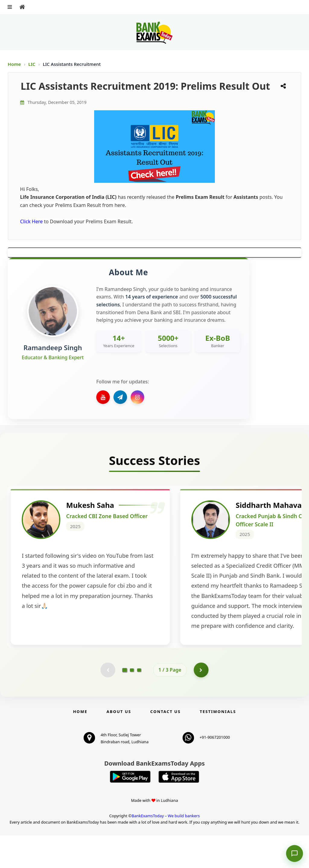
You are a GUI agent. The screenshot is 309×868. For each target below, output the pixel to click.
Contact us (165, 744)
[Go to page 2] (132, 702)
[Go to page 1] (125, 702)
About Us (119, 744)
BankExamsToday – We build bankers (166, 848)
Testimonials (218, 744)
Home (14, 64)
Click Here (32, 221)
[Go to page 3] (139, 702)
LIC (32, 64)
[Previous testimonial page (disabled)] (108, 702)
